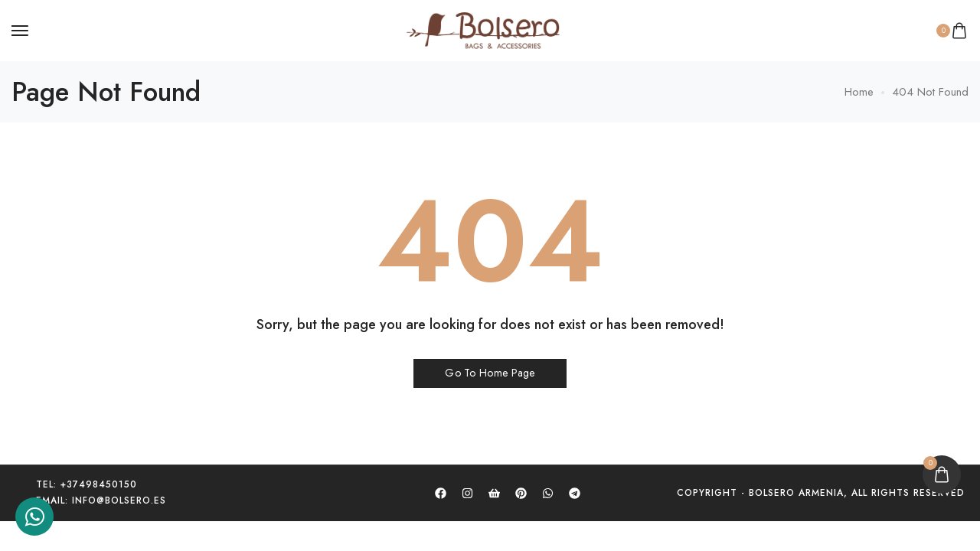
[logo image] (483, 29)
